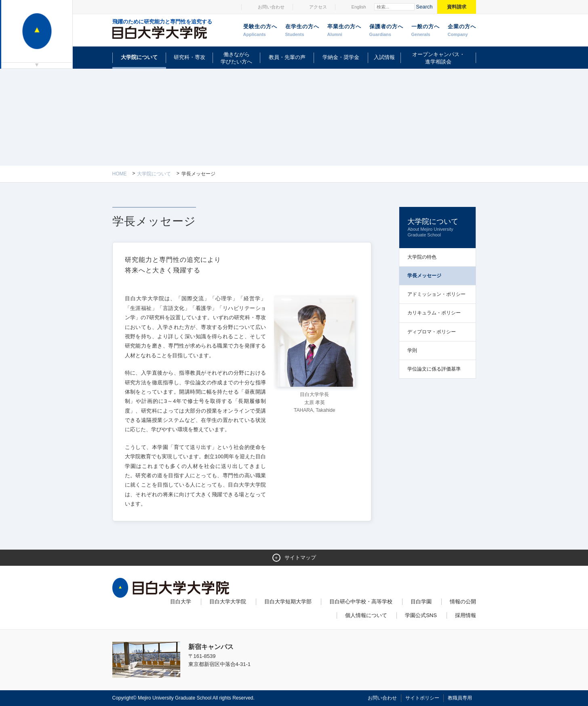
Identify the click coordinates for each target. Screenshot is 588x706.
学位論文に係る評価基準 (434, 369)
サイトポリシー (422, 698)
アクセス (318, 7)
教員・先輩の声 (287, 57)
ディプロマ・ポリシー (432, 332)
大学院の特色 (422, 257)
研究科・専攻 (190, 57)
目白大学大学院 (228, 602)
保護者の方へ (386, 31)
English (359, 7)
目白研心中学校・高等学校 (361, 602)
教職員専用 (460, 698)
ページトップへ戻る (459, 683)
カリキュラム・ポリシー (434, 313)
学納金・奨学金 (341, 57)
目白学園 (421, 602)
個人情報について (366, 615)
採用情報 (466, 615)
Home (120, 174)
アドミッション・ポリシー (436, 294)
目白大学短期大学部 (288, 602)
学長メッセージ (424, 276)
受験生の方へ (260, 31)
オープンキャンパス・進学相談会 (438, 58)
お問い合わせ (271, 7)
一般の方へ (426, 31)
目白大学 (181, 602)
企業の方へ (462, 31)
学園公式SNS (421, 615)
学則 (412, 350)
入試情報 (384, 57)
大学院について (139, 57)
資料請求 (457, 7)
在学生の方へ (302, 31)
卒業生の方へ (344, 31)
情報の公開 (463, 602)
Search (424, 7)
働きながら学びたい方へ (236, 58)
